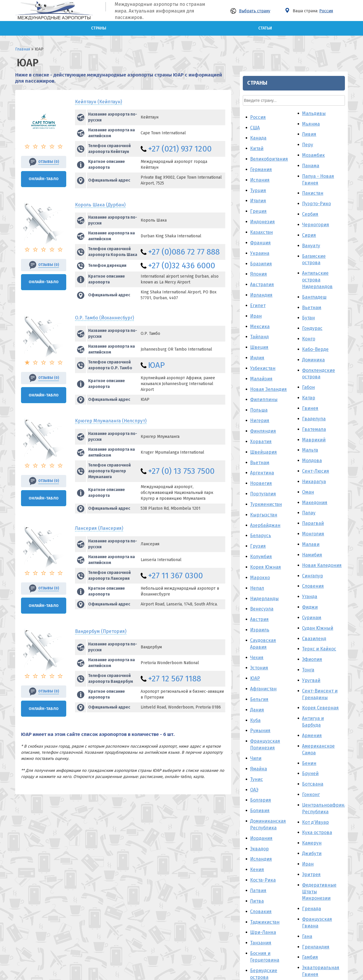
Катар (309, 193)
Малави (311, 340)
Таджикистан (265, 718)
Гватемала (314, 225)
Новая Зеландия (268, 185)
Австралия (262, 80)
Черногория (316, 20)
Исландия (261, 655)
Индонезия (262, 17)
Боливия (260, 606)
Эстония (259, 464)
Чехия (257, 453)
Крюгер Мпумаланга (111, 421)
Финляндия (263, 227)
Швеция (259, 143)
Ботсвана (313, 580)
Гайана (310, 801)
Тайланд (259, 133)
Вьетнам (260, 258)
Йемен (257, 821)
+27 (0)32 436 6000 (182, 266)
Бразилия (261, 59)
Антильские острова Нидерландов (317, 76)
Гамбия (310, 753)
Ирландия (261, 91)
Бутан (308, 114)
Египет (258, 101)
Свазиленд (314, 434)
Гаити (308, 833)
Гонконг (311, 590)
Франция (260, 38)
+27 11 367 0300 (175, 576)
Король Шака (100, 205)
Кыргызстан (264, 310)
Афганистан (263, 484)
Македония (315, 298)
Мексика (260, 122)
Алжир (257, 811)
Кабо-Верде (315, 145)
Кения (257, 665)
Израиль (260, 425)
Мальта (310, 246)
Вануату (311, 41)
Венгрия (260, 853)
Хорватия (261, 237)
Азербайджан (265, 321)
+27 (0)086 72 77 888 (184, 252)
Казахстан (261, 28)
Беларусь (261, 331)
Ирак (256, 863)
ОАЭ (254, 585)
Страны (99, 28)
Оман (308, 288)
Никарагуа (314, 277)
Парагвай (313, 319)
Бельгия (259, 495)
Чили (256, 554)
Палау (309, 309)
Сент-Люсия (316, 267)
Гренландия (316, 743)
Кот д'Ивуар (315, 618)
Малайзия (261, 174)
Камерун (312, 639)
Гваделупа (314, 214)
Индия (257, 153)
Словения (313, 382)
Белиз (257, 783)
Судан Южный (318, 424)
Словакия (261, 707)
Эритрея (311, 670)
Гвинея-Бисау (318, 823)
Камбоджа (261, 832)
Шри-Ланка (263, 728)
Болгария (261, 596)
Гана (307, 732)
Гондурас (312, 124)
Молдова (312, 256)
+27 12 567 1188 (174, 679)
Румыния (260, 526)
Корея (309, 780)
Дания (257, 505)
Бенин (309, 559)
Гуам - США (314, 791)
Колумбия (261, 352)
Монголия (313, 329)
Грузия (258, 342)
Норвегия (261, 279)
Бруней (310, 569)
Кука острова (317, 628)
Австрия (259, 415)
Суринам (312, 413)
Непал (257, 384)
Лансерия (99, 528)
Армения (312, 531)
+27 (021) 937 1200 (180, 149)
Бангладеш (314, 93)
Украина (260, 49)
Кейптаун (98, 102)
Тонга (308, 465)
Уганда (310, 392)
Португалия (263, 289)
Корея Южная (266, 363)
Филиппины (264, 195)
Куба (255, 516)
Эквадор (259, 644)
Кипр (256, 842)
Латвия (258, 686)
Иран (256, 112)
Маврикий (314, 235)
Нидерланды (264, 394)
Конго (309, 134)
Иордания (261, 634)
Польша (259, 206)
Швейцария (263, 248)
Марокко (260, 373)
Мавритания (316, 843)
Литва (257, 697)
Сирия (309, 31)
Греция (258, 7)
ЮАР (156, 365)
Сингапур (313, 371)
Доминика (313, 155)
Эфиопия (312, 455)
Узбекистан (263, 164)
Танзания (261, 739)
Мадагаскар (263, 874)
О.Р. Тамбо (104, 318)
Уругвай (311, 476)
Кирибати (313, 854)
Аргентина (262, 269)
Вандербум (101, 631)
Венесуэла (262, 405)
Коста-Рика (263, 676)
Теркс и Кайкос (319, 445)
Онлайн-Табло (44, 179)
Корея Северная (320, 504)
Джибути (312, 649)
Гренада (311, 705)
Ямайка (259, 564)
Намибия (312, 350)
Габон (308, 183)
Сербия (310, 10)
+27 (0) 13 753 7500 (181, 471)
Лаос (307, 812)
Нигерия (260, 216)
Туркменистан (266, 300)
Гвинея (310, 204)
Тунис (256, 575)
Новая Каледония (322, 361)
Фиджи (310, 403)
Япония (259, 70)
